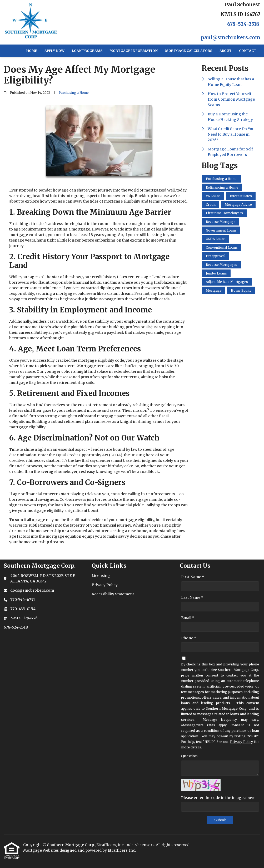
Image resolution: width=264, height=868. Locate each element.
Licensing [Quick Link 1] (101, 576)
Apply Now (54, 51)
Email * (188, 618)
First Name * (193, 577)
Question (189, 756)
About (226, 51)
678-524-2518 (243, 24)
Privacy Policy (241, 742)
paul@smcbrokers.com (231, 38)
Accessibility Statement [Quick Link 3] (113, 594)
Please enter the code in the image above (218, 798)
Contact (248, 51)
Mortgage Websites (41, 850)
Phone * (189, 638)
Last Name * (192, 597)
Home (32, 51)
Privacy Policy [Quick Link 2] (105, 585)
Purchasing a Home (74, 93)
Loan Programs (87, 51)
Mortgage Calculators (189, 51)
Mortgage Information (134, 51)
